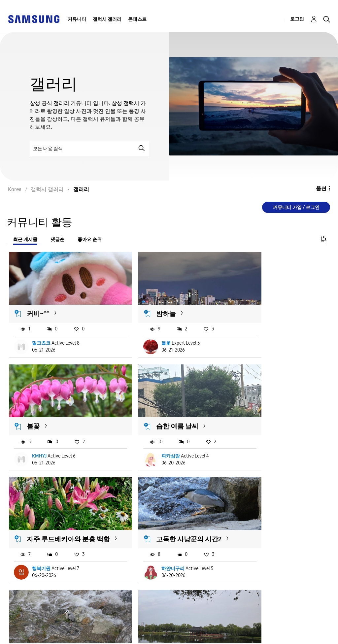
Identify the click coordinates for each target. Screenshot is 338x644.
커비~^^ (38, 305)
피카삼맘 (42, 446)
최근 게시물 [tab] (25, 239)
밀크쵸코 (42, 335)
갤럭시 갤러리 (107, 19)
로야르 (148, 550)
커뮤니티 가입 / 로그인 (296, 207)
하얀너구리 (262, 446)
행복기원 (151, 446)
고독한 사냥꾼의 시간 (58, 521)
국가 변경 (197, 630)
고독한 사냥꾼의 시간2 (278, 409)
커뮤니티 (77, 19)
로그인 (297, 19)
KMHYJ (257, 335)
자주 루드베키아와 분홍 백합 (167, 413)
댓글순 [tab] (57, 239)
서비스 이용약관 (27, 629)
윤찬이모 (259, 550)
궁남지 (146, 521)
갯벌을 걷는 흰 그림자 (277, 521)
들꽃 (146, 335)
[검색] (89, 148)
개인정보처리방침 (118, 629)
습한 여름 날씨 (48, 409)
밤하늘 (146, 305)
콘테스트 (137, 19)
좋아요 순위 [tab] (90, 239)
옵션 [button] (321, 188)
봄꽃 (252, 305)
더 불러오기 (31, 591)
